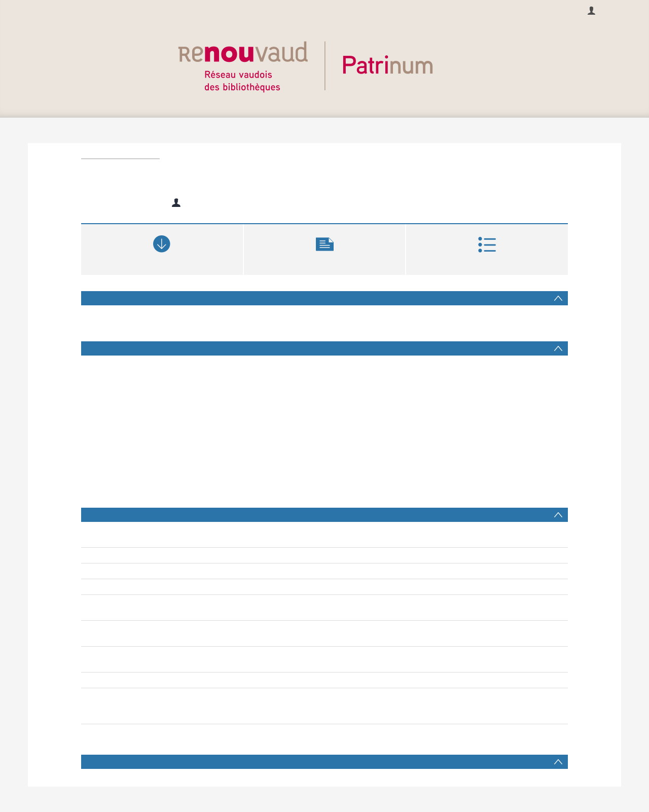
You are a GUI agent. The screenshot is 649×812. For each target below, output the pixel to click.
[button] (325, 248)
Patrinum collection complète (232, 716)
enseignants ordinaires (422, 628)
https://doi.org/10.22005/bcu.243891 (243, 680)
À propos (328, 10)
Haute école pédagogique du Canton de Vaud (258, 706)
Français (21, 10)
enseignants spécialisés (499, 628)
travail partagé (360, 628)
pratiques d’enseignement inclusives (244, 639)
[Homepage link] (324, 64)
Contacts (372, 10)
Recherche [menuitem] (280, 10)
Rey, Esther (206, 203)
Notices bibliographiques (225, 696)
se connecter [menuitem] (621, 10)
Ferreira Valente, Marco (224, 664)
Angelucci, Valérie (215, 654)
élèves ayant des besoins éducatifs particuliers (260, 628)
